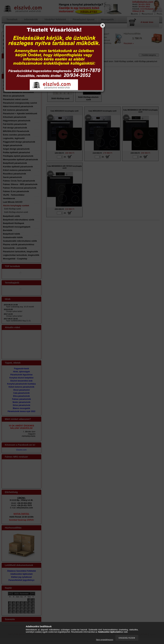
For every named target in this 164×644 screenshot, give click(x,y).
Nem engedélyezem (105, 640)
